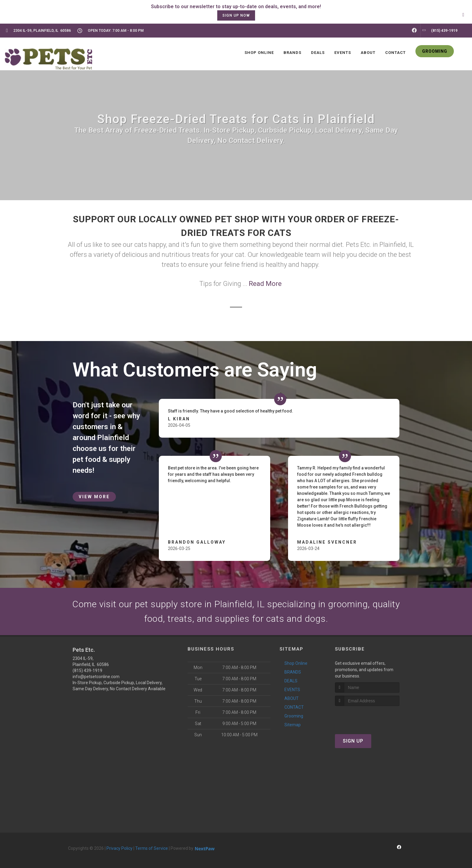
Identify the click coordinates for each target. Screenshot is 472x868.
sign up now (236, 15)
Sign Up (353, 741)
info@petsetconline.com (96, 677)
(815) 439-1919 (87, 671)
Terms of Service (152, 848)
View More (94, 497)
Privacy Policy (120, 848)
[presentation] (367, 717)
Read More (265, 284)
